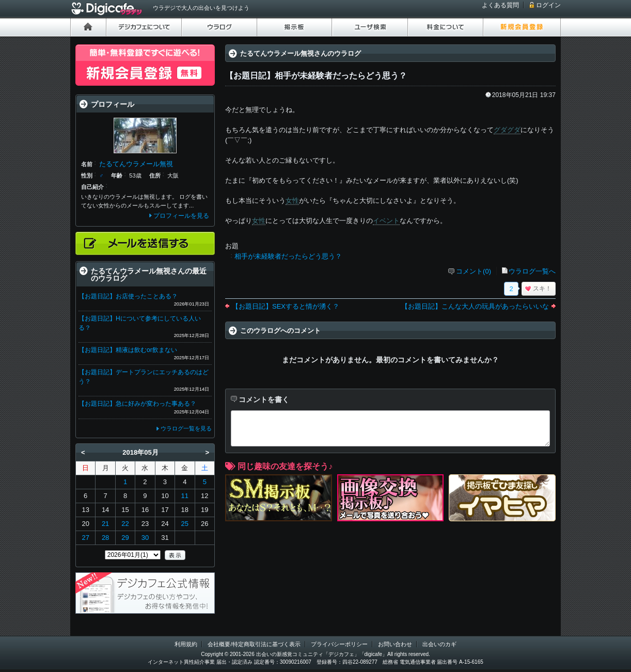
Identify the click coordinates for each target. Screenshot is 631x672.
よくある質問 (500, 5)
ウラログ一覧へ (532, 271)
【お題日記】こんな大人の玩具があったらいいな (475, 306)
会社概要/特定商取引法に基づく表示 (254, 644)
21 (105, 524)
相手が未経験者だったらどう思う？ (288, 256)
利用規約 (186, 644)
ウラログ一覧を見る (186, 428)
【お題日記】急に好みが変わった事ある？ (137, 404)
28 (105, 538)
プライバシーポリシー (339, 644)
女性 (292, 201)
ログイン (548, 5)
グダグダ (507, 130)
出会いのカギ (439, 644)
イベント (386, 221)
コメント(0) (474, 271)
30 (145, 538)
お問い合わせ (395, 644)
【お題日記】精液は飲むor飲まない (128, 350)
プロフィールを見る (181, 216)
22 (125, 524)
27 (85, 538)
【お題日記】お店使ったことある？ (128, 296)
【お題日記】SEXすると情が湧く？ (286, 306)
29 (125, 538)
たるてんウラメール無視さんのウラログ (301, 53)
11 (185, 496)
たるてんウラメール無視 (136, 164)
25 (185, 524)
